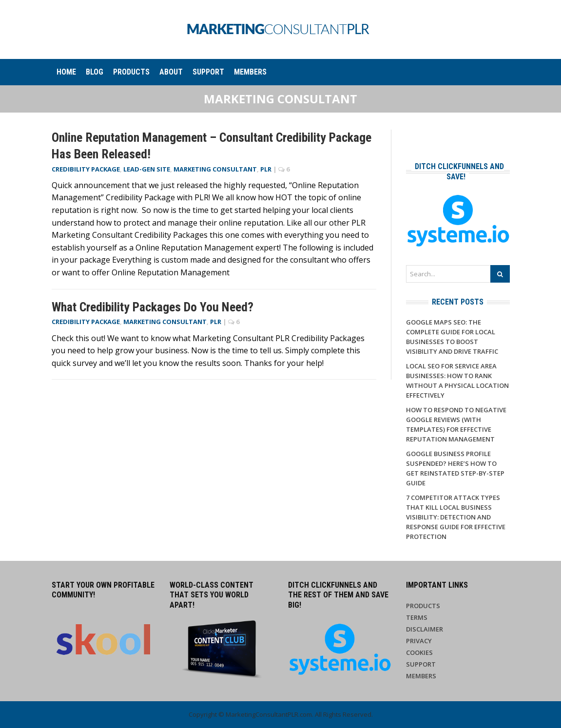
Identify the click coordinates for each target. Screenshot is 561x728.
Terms (417, 617)
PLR (266, 169)
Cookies (419, 652)
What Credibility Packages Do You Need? (153, 307)
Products (131, 72)
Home (66, 72)
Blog (95, 72)
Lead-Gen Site (147, 169)
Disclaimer (425, 629)
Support (208, 72)
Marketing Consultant (215, 169)
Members (250, 72)
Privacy (419, 641)
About (171, 72)
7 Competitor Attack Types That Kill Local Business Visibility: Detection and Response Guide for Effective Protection (456, 517)
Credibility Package (86, 169)
